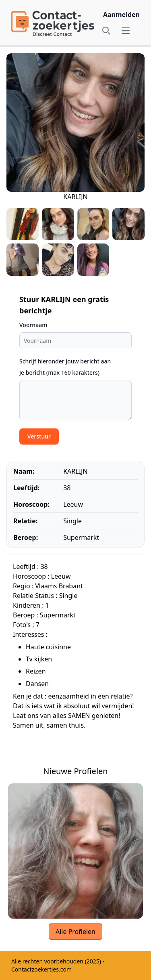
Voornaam (33, 325)
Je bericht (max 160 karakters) (59, 372)
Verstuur (39, 436)
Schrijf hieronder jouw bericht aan (65, 361)
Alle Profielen (75, 932)
